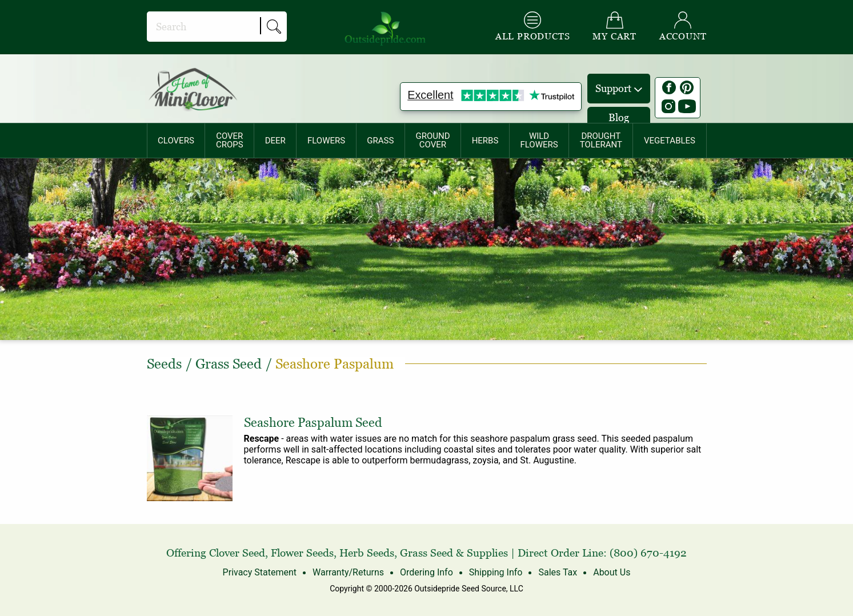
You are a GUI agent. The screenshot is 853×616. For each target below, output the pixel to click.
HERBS (485, 141)
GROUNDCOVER (432, 140)
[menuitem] (176, 141)
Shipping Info (496, 572)
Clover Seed (237, 553)
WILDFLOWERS (539, 140)
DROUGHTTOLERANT (601, 140)
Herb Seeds (367, 553)
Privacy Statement (260, 572)
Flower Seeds (302, 553)
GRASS (380, 141)
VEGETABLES (670, 141)
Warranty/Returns (348, 572)
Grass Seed (426, 553)
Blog (619, 117)
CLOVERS (176, 141)
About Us (612, 572)
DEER (275, 141)
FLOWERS (326, 141)
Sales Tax (558, 572)
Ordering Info (426, 572)
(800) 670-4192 (648, 553)
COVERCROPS (230, 140)
